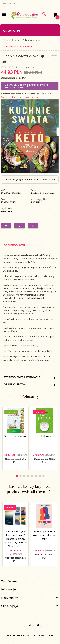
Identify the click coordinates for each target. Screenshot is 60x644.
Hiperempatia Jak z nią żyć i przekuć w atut (44, 535)
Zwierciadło (7, 211)
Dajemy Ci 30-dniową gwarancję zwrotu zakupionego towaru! (26, 86)
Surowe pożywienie (15, 436)
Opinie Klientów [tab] (15, 384)
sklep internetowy (35, 635)
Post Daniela (44, 436)
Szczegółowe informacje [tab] (22, 377)
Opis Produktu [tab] (14, 245)
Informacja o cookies (16, 635)
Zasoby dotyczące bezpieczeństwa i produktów (29, 180)
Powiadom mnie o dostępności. (21, 97)
